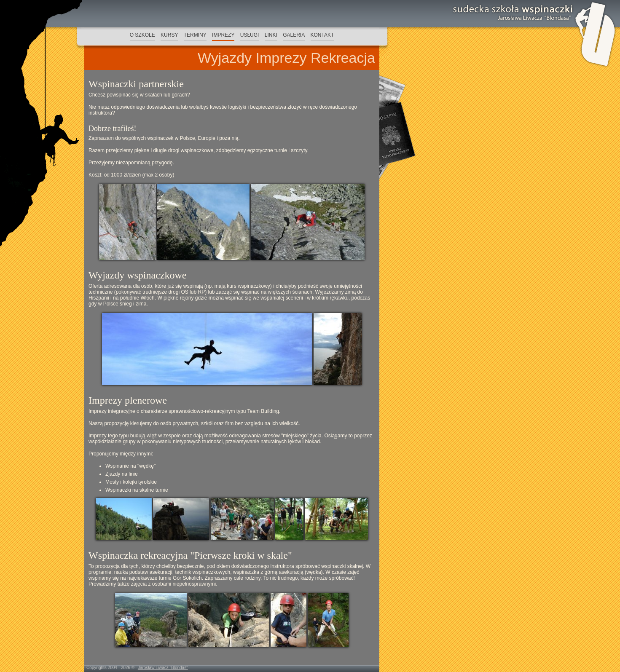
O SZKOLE (142, 35)
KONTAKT (322, 35)
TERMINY (195, 35)
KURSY (169, 35)
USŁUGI (250, 35)
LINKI (271, 35)
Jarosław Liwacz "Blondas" (163, 668)
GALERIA (294, 35)
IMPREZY (223, 35)
